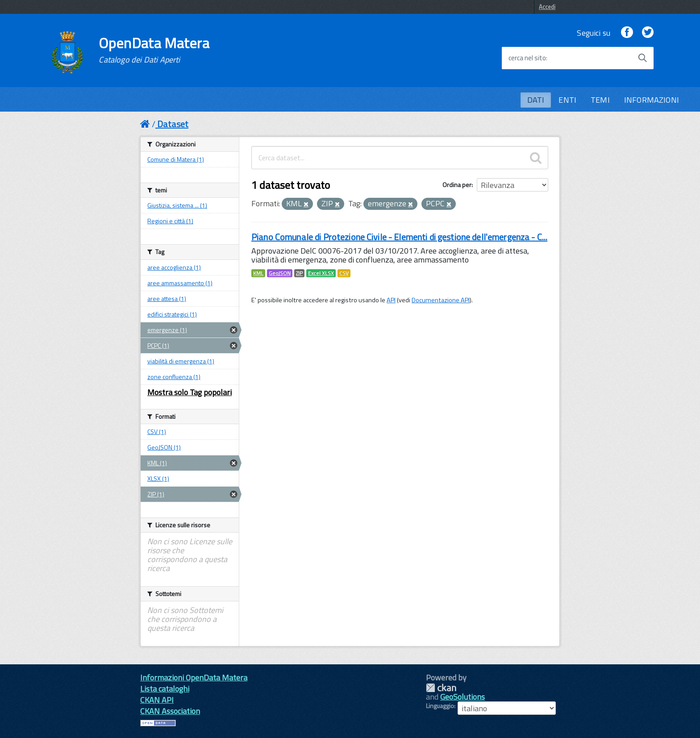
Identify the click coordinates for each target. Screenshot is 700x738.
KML (258, 273)
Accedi (547, 7)
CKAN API (157, 700)
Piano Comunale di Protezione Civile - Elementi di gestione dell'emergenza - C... (399, 237)
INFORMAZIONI (652, 100)
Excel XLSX (321, 273)
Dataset (173, 124)
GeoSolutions (462, 697)
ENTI (567, 100)
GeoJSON (280, 273)
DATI (536, 100)
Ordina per (457, 185)
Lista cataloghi (165, 689)
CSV (344, 273)
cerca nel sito (527, 58)
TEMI (600, 100)
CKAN (441, 688)
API (391, 300)
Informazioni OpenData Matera (194, 678)
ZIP (299, 273)
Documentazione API (441, 300)
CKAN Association (170, 711)
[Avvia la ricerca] (642, 58)
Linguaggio (440, 706)
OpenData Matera (154, 50)
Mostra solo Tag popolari (190, 392)
